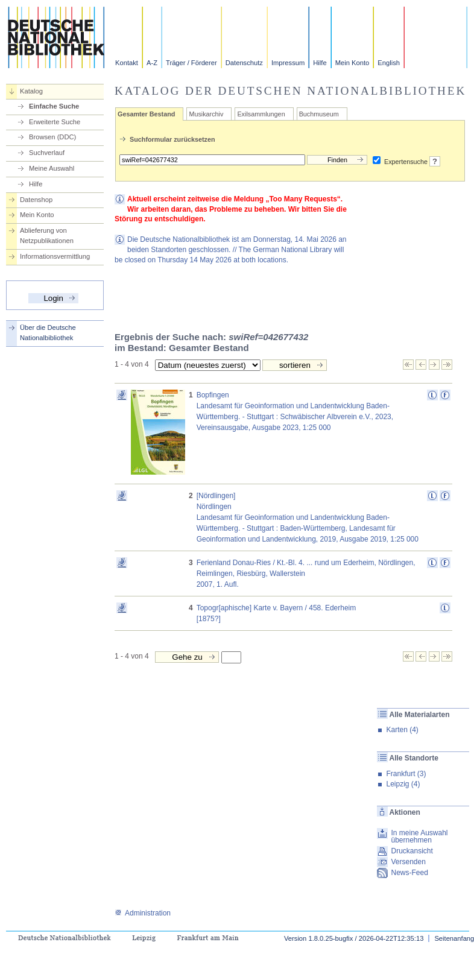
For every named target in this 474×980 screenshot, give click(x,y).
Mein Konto (352, 63)
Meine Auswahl (52, 168)
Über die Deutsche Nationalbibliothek (48, 333)
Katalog (31, 91)
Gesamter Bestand (146, 114)
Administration (143, 913)
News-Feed (409, 873)
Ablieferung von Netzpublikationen (47, 236)
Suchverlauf (47, 153)
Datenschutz (244, 63)
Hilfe (320, 63)
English (389, 63)
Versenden (408, 862)
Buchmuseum (319, 114)
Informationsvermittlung (55, 256)
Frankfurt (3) (406, 774)
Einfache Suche (54, 106)
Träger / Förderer (191, 63)
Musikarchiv (206, 114)
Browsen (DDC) (52, 137)
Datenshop (36, 200)
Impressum (288, 63)
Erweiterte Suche (55, 122)
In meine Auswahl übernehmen (419, 836)
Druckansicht (412, 851)
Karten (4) (402, 730)
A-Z (152, 63)
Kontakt (127, 63)
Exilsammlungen (261, 114)
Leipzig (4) (403, 784)
